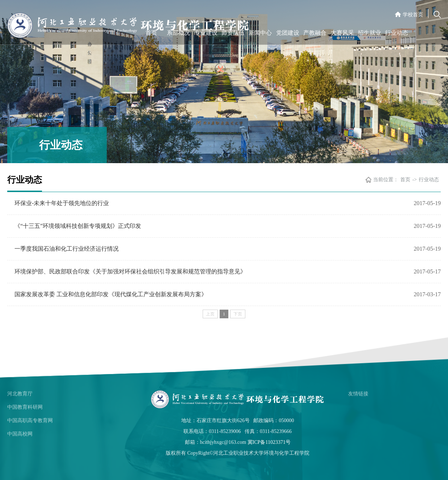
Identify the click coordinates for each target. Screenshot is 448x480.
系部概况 (178, 33)
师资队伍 (233, 33)
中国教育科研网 (25, 407)
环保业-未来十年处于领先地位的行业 (62, 203)
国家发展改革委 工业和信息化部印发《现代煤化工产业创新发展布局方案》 (111, 294)
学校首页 (413, 15)
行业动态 (397, 33)
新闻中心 (260, 33)
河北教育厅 (20, 394)
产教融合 (315, 33)
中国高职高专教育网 (30, 420)
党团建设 (288, 33)
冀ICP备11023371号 (269, 442)
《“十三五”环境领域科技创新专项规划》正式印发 (78, 226)
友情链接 (358, 394)
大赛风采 (342, 33)
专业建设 (206, 33)
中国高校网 (20, 434)
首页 (151, 33)
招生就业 (369, 33)
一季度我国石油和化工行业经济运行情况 (67, 249)
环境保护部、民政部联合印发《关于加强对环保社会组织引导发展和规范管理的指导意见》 (130, 271)
